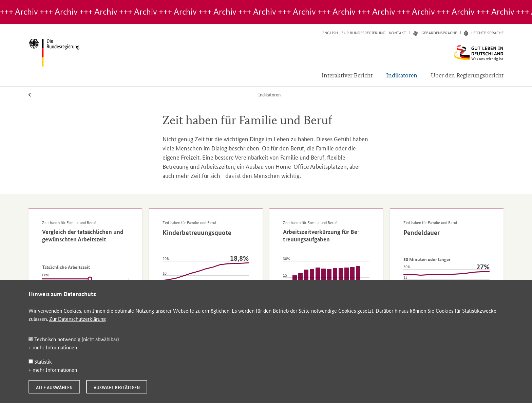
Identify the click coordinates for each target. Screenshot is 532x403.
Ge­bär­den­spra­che (433, 33)
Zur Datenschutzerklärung (78, 319)
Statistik (40, 361)
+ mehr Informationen (53, 347)
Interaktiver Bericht (347, 75)
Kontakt (397, 33)
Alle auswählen (54, 387)
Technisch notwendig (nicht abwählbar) (74, 339)
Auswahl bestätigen (117, 387)
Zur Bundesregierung (363, 33)
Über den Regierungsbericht (467, 75)
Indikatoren (402, 75)
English (330, 33)
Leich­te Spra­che (482, 33)
